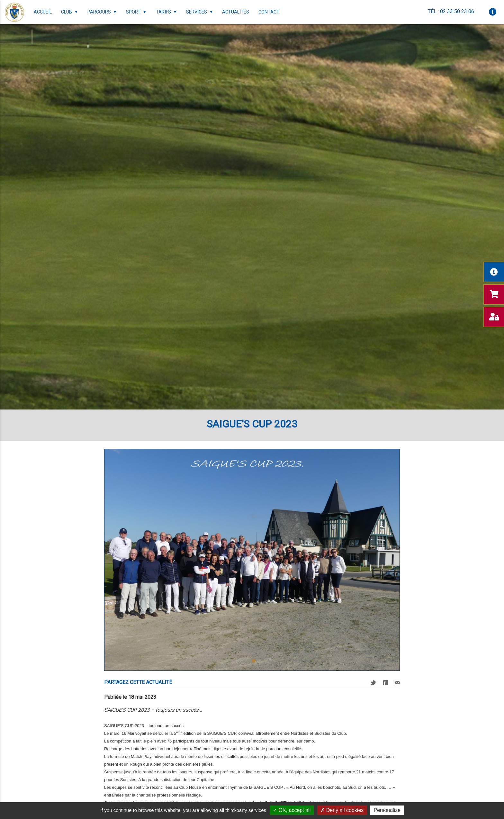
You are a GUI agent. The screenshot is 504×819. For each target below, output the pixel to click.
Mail (397, 683)
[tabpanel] (252, 560)
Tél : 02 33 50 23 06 (451, 11)
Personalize (387, 810)
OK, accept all (292, 810)
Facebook (386, 683)
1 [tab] (254, 661)
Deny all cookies (342, 810)
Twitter (373, 683)
